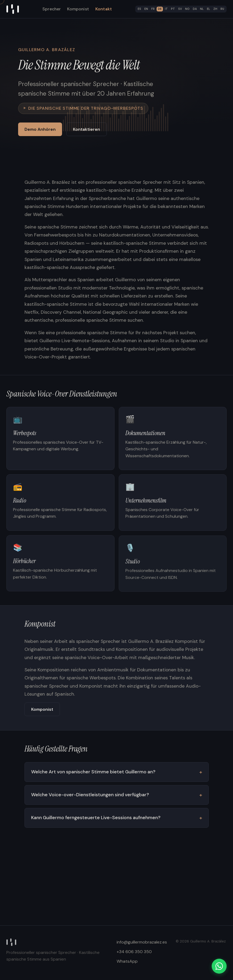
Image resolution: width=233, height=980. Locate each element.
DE (160, 9)
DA (195, 9)
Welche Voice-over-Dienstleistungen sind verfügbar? (90, 796)
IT (166, 9)
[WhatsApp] (219, 966)
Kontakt (104, 9)
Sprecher (52, 9)
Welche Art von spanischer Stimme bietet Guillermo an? (93, 773)
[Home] (13, 9)
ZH (215, 9)
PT (173, 9)
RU (222, 9)
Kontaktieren (87, 129)
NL (202, 9)
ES (139, 9)
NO (187, 9)
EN (146, 9)
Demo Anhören (40, 129)
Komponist (78, 9)
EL (209, 9)
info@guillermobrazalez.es (142, 942)
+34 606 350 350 (134, 952)
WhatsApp (127, 961)
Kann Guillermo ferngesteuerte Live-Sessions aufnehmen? (95, 819)
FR (153, 9)
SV (180, 9)
